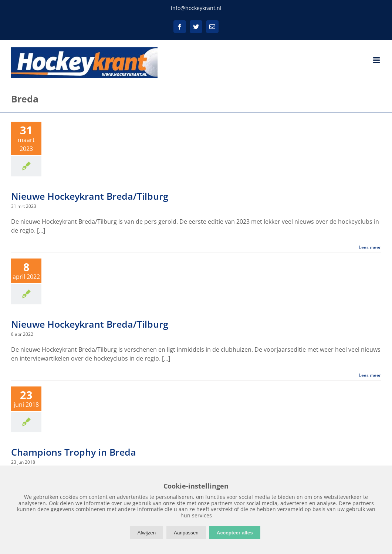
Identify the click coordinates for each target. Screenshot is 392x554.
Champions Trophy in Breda (74, 452)
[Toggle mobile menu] (377, 60)
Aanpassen (186, 533)
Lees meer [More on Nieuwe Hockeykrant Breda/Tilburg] (370, 247)
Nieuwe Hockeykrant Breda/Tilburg (90, 196)
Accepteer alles (235, 533)
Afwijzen (146, 533)
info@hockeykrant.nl (196, 8)
